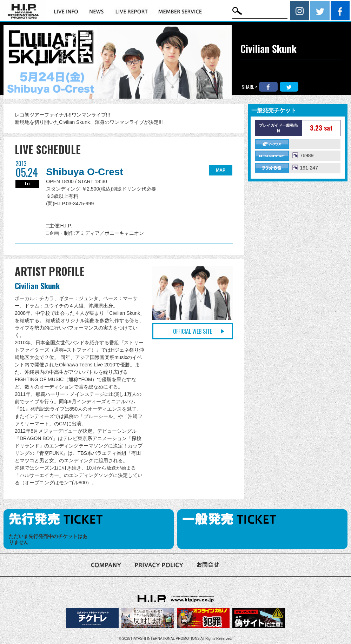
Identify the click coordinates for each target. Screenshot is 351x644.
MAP (221, 170)
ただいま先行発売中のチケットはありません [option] (48, 539)
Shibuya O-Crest (84, 172)
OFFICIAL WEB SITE (193, 331)
